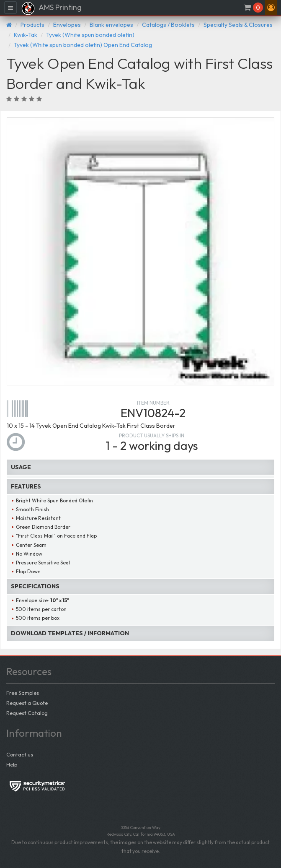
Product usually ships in (152, 435)
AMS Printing (51, 8)
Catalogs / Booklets (168, 25)
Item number (153, 403)
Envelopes (67, 25)
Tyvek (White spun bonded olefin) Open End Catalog (83, 45)
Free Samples (23, 693)
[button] (271, 8)
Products (32, 25)
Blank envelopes (111, 25)
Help (12, 764)
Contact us (20, 754)
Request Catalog (27, 713)
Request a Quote (27, 703)
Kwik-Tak (26, 35)
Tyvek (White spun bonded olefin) (90, 35)
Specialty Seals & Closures (238, 25)
